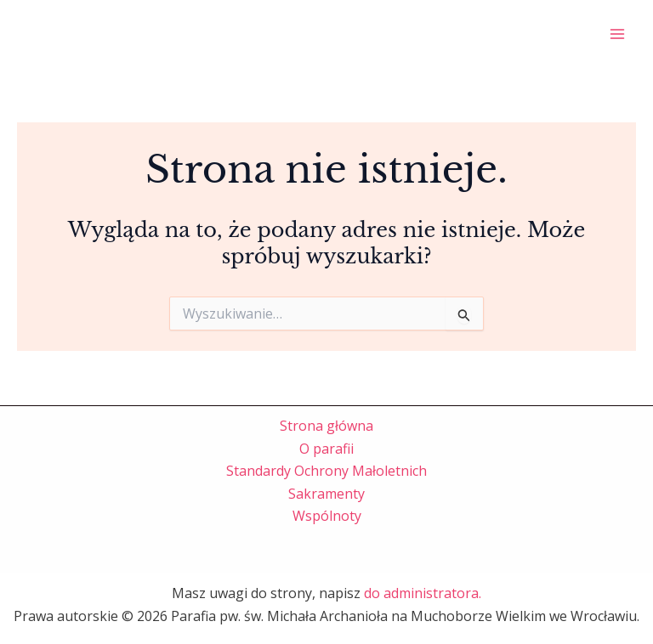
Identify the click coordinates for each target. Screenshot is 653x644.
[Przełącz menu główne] (617, 34)
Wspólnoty (327, 516)
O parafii (326, 449)
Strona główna (326, 426)
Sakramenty (326, 494)
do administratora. (423, 593)
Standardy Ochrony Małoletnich (326, 471)
